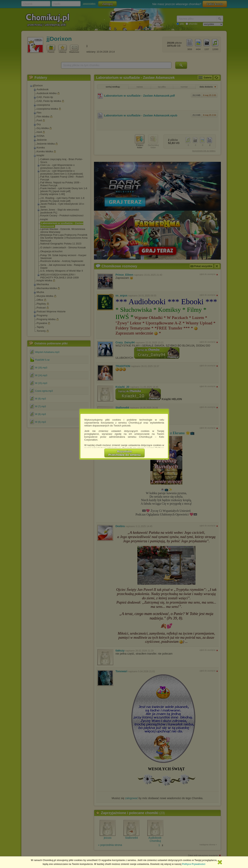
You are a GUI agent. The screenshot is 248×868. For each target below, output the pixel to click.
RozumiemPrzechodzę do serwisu (125, 453)
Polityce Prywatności (194, 864)
